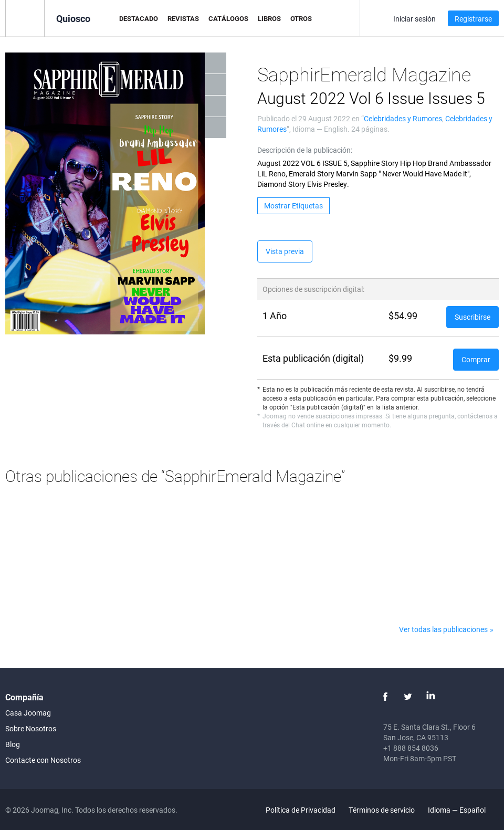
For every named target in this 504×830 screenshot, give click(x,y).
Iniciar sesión (414, 19)
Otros (301, 18)
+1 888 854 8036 (411, 748)
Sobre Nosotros (31, 728)
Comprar (476, 359)
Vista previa (285, 251)
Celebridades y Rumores (403, 118)
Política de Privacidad (301, 810)
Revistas (183, 18)
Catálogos (228, 18)
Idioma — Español (463, 810)
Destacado (139, 18)
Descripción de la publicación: (305, 150)
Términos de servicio (382, 810)
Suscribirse (472, 317)
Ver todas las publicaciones (443, 629)
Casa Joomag (28, 713)
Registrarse (473, 19)
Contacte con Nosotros (43, 760)
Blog (13, 744)
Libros (269, 18)
